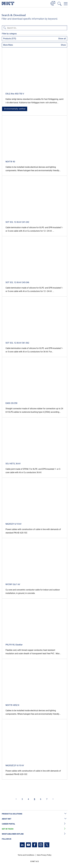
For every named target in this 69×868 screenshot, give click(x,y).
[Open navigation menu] (66, 4)
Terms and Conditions (26, 855)
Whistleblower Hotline (34, 834)
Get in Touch (34, 829)
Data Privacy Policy (44, 855)
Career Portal (34, 824)
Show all (62, 39)
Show (63, 45)
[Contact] (53, 3)
